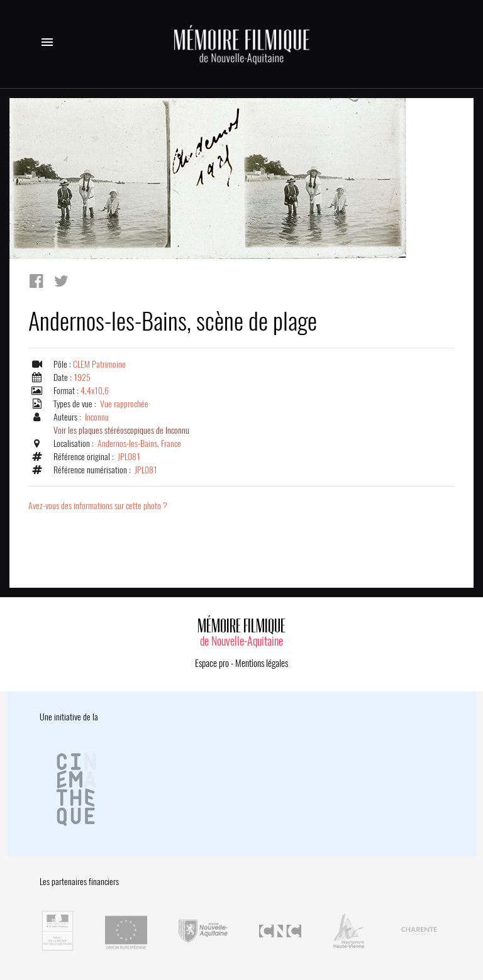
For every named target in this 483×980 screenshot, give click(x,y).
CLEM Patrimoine (99, 364)
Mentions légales (262, 663)
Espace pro (212, 663)
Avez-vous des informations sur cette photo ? (98, 506)
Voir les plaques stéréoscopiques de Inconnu (121, 430)
